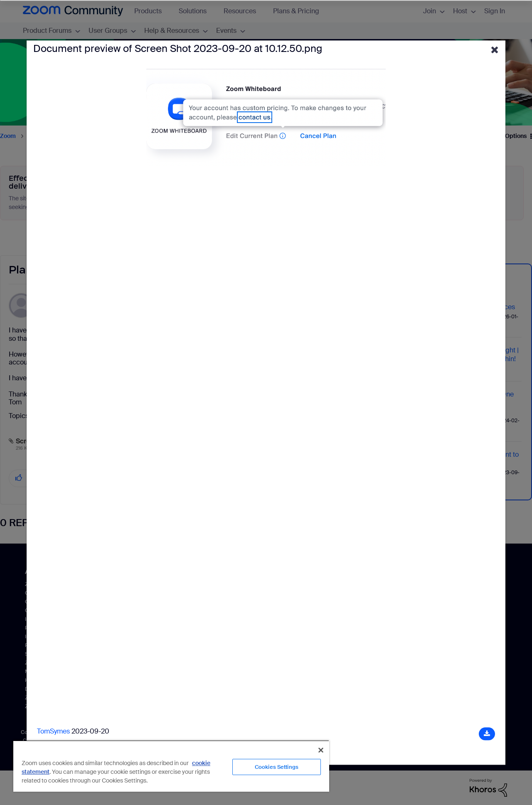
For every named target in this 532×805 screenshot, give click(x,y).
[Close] (321, 750)
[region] (171, 766)
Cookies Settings (277, 767)
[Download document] (487, 734)
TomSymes (53, 731)
